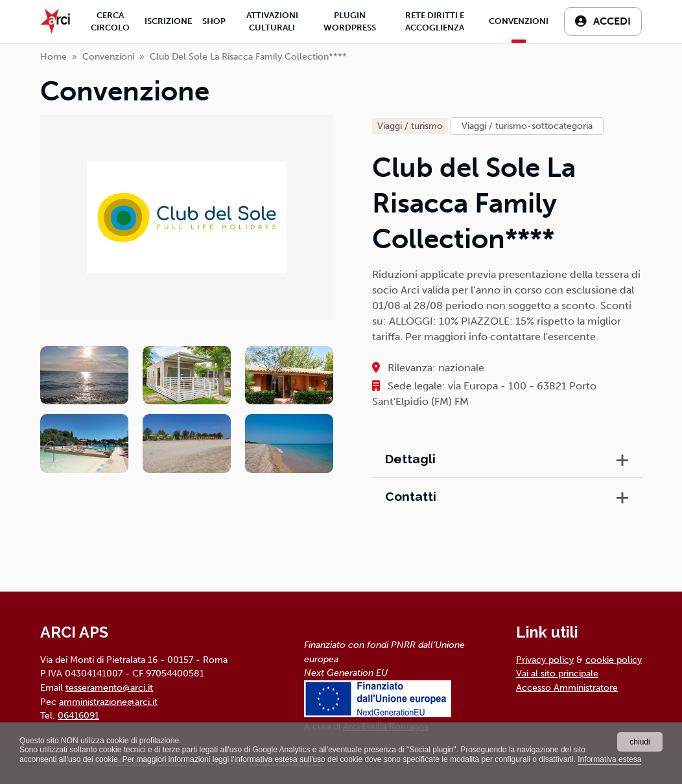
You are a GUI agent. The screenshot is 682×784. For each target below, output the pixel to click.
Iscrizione (168, 21)
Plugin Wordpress (350, 21)
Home (53, 57)
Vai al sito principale (557, 673)
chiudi (640, 742)
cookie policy (614, 660)
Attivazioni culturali (272, 21)
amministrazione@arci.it (108, 702)
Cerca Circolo (110, 21)
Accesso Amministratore (567, 687)
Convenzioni (519, 21)
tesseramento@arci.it (109, 687)
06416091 (78, 715)
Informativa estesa (609, 759)
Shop (214, 21)
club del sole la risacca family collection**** (248, 57)
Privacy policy (545, 660)
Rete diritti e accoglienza (435, 21)
